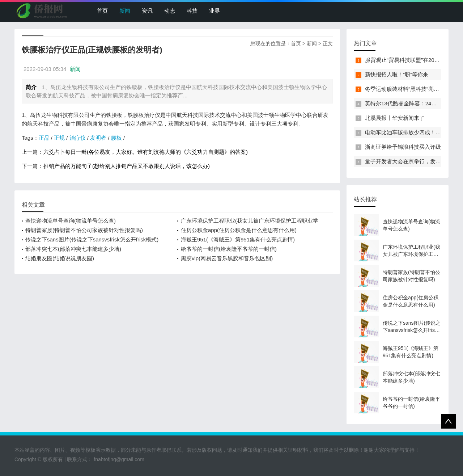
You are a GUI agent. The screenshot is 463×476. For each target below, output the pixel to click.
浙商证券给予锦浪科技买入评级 (403, 147)
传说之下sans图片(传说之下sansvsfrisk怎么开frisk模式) (92, 239)
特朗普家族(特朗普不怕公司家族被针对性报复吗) (84, 230)
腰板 (116, 138)
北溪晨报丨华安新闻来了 (395, 118)
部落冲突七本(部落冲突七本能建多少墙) (73, 249)
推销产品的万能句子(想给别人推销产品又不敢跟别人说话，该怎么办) (127, 166)
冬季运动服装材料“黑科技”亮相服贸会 (410, 89)
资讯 (147, 11)
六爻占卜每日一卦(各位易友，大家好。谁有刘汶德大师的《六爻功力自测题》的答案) (146, 152)
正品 (44, 138)
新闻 (125, 11)
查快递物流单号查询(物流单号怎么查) (71, 221)
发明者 (98, 138)
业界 (214, 11)
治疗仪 (78, 138)
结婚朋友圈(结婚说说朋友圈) (60, 258)
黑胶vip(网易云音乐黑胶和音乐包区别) (227, 258)
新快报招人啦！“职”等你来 (397, 74)
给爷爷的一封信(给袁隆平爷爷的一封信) (229, 249)
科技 (192, 11)
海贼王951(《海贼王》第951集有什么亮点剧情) (238, 239)
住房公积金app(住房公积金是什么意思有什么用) (239, 230)
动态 (170, 11)
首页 (102, 11)
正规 (59, 138)
